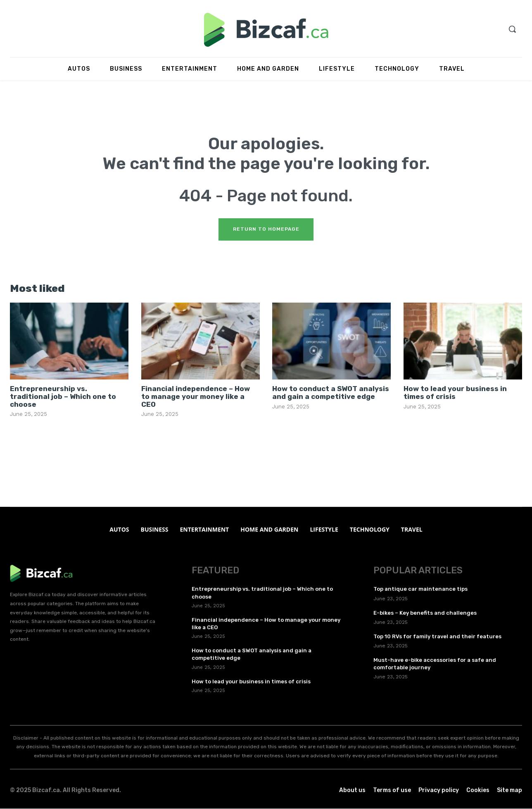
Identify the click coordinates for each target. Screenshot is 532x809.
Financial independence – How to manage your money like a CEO (196, 397)
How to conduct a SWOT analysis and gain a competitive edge (331, 393)
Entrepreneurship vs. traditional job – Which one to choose (63, 397)
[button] (512, 29)
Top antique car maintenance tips (420, 590)
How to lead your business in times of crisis (455, 393)
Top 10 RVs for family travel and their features (437, 637)
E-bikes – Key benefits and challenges (425, 613)
